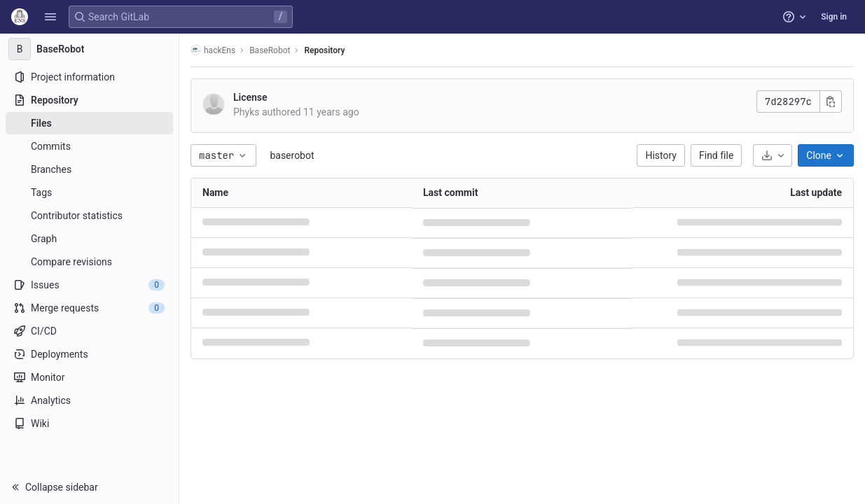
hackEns (213, 50)
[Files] (89, 123)
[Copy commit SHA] (831, 101)
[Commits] (89, 146)
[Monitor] (89, 377)
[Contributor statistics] (89, 216)
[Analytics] (89, 400)
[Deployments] (89, 354)
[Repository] (89, 100)
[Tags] (89, 192)
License (250, 97)
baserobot (292, 155)
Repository (324, 50)
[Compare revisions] (89, 262)
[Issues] (89, 285)
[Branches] (89, 169)
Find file (716, 155)
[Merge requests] (89, 308)
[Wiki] (89, 423)
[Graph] (89, 239)
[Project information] (89, 77)
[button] (50, 17)
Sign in (834, 17)
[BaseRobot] (90, 49)
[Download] (773, 155)
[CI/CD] (89, 331)
